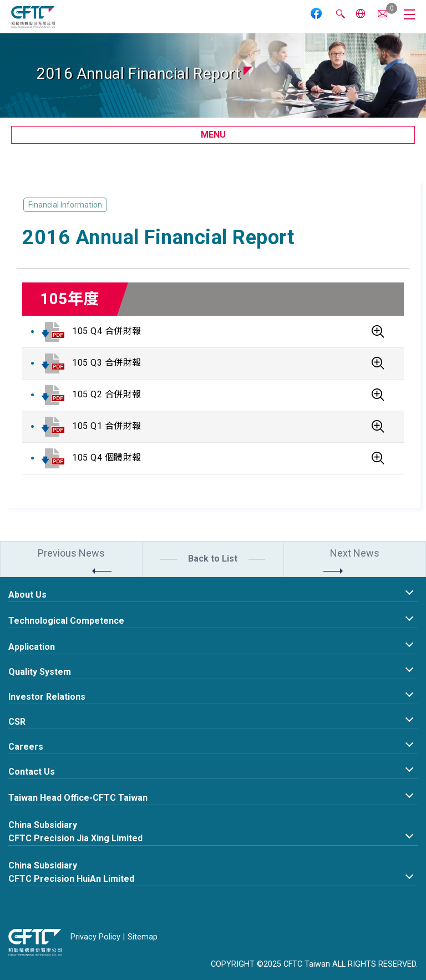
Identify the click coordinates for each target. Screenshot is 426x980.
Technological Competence (66, 621)
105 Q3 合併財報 (107, 363)
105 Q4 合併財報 (107, 331)
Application (32, 647)
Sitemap (143, 937)
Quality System (40, 672)
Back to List (213, 559)
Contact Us (32, 772)
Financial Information (65, 205)
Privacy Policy (95, 937)
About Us (27, 595)
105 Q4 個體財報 (107, 458)
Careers (26, 747)
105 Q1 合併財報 (107, 426)
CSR (17, 722)
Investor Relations (47, 697)
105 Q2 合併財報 (107, 394)
